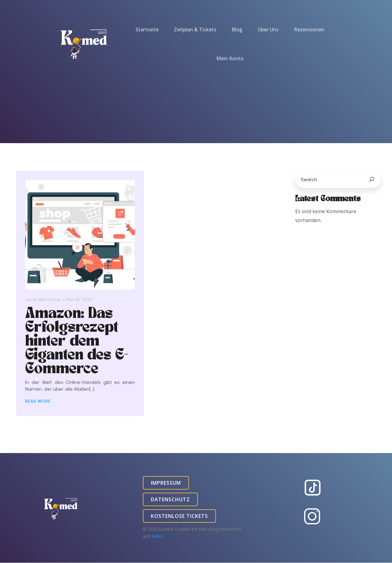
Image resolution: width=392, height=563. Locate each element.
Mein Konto (230, 58)
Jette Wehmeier (43, 300)
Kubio (157, 536)
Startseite (147, 29)
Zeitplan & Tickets (195, 29)
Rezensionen (309, 29)
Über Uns (268, 29)
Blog (237, 29)
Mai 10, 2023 (79, 300)
